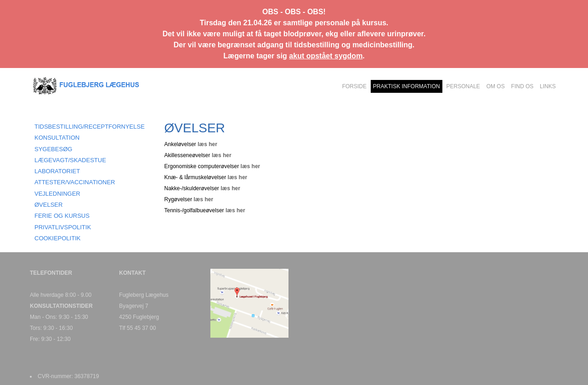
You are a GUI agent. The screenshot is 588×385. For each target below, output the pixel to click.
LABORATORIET (57, 171)
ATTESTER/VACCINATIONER (75, 182)
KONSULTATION (57, 138)
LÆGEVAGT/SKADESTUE (70, 160)
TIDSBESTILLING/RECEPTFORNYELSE (90, 127)
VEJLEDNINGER (57, 194)
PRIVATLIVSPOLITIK (63, 227)
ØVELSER (48, 205)
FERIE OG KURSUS (62, 216)
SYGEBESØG (53, 149)
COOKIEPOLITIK (57, 238)
